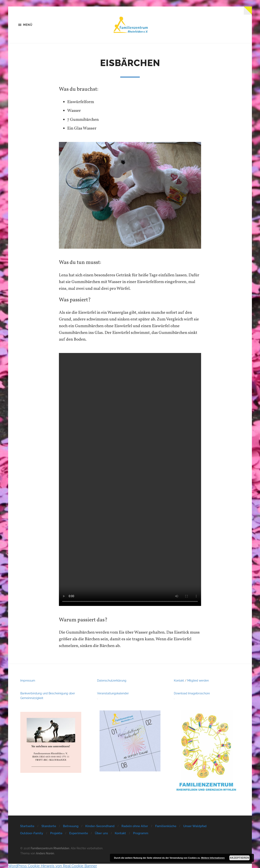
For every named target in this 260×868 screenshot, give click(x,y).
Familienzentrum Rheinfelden (50, 848)
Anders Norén (45, 853)
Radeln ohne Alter (135, 826)
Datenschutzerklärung (112, 680)
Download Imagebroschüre (192, 693)
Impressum (28, 680)
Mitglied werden (198, 680)
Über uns (101, 833)
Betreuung (71, 826)
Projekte (56, 833)
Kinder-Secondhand (100, 826)
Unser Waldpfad (195, 826)
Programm (141, 833)
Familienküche (166, 826)
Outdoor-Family (32, 833)
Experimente (79, 833)
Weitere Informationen (213, 858)
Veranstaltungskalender (113, 693)
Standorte (49, 826)
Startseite (27, 826)
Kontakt (179, 680)
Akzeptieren (239, 858)
